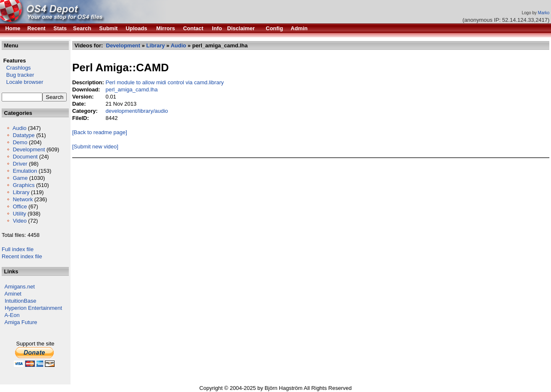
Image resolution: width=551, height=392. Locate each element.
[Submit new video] (95, 147)
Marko (544, 13)
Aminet (13, 294)
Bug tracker (18, 75)
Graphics (24, 185)
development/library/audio (137, 111)
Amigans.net (20, 287)
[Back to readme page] (100, 132)
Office (20, 206)
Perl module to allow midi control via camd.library (165, 82)
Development (29, 149)
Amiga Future (21, 322)
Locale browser (22, 82)
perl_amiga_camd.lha (131, 90)
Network (23, 199)
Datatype (24, 135)
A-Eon (12, 315)
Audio (20, 128)
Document (25, 157)
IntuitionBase (20, 301)
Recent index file (22, 256)
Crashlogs (16, 68)
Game (20, 178)
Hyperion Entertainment (33, 308)
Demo (20, 142)
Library (21, 192)
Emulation (25, 171)
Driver (20, 164)
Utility (19, 214)
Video (20, 221)
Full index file (18, 249)
